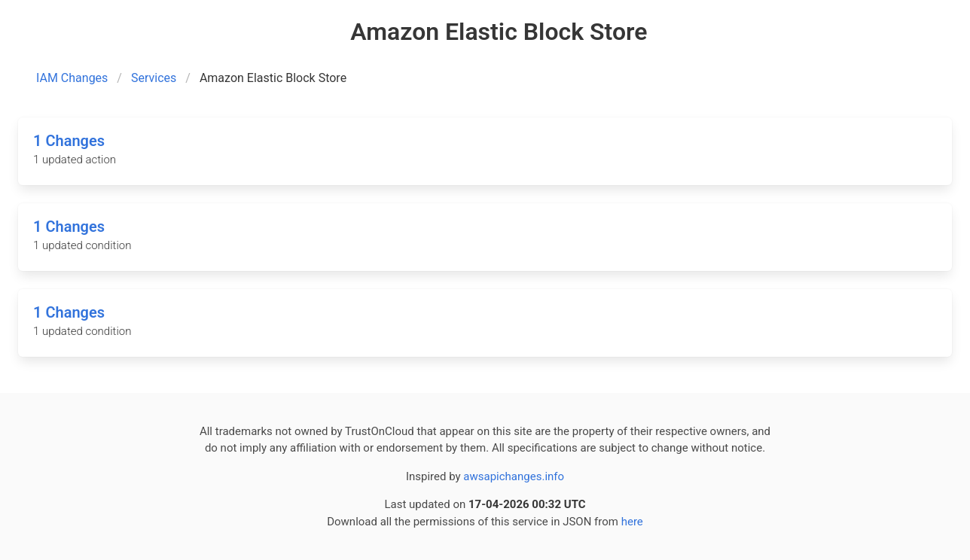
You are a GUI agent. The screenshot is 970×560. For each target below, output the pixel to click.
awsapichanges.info (514, 476)
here (632, 522)
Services (154, 78)
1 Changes (69, 141)
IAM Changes (72, 78)
